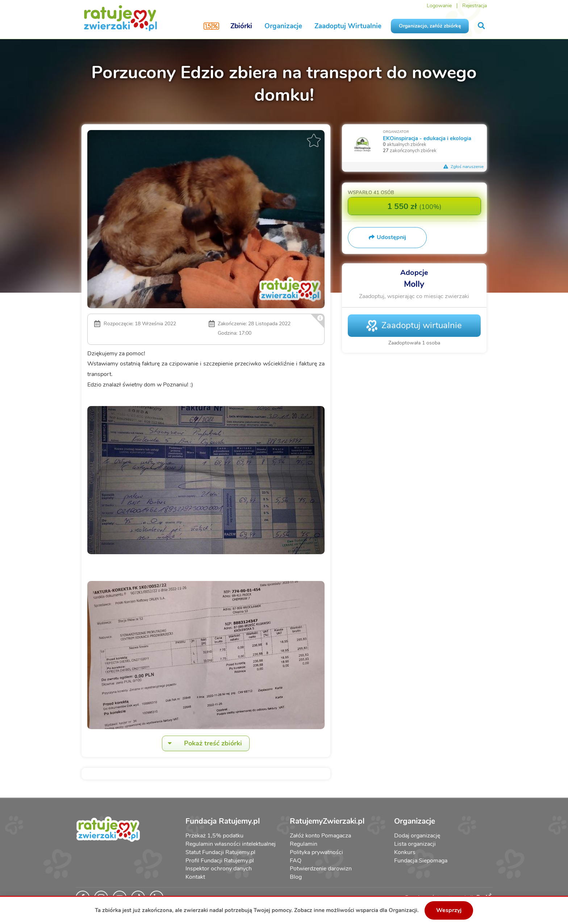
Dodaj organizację (417, 836)
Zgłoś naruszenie (464, 167)
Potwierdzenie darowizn (321, 869)
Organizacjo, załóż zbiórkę (430, 26)
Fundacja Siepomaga (421, 861)
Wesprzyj (449, 910)
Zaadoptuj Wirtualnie (348, 26)
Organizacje (283, 26)
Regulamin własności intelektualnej (231, 844)
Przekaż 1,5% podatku (214, 836)
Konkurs (405, 852)
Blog (296, 877)
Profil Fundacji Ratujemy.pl (220, 861)
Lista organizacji (415, 844)
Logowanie (439, 6)
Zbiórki (241, 26)
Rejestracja (475, 6)
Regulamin (304, 844)
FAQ (296, 861)
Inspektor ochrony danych (219, 869)
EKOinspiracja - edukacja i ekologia (427, 138)
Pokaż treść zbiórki (202, 743)
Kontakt (195, 877)
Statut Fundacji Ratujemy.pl (220, 852)
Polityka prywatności (316, 852)
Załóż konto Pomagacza (320, 836)
